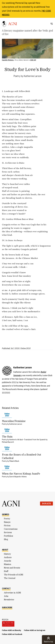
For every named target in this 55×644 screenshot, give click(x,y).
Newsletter (9, 600)
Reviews (8, 532)
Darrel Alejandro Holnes (18, 477)
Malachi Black (14, 461)
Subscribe (7, 607)
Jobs (6, 596)
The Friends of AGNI (14, 575)
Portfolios (8, 536)
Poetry (17, 76)
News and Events (12, 568)
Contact (6, 588)
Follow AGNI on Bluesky (11, 630)
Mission (8, 564)
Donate (46, 504)
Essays (7, 522)
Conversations (11, 529)
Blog (6, 539)
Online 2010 (7, 415)
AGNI (11, 504)
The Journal (10, 578)
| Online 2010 (25, 348)
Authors (8, 557)
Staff (6, 571)
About (5, 550)
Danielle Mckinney (8, 60)
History (7, 554)
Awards (7, 561)
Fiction (7, 525)
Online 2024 (7, 430)
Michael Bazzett (8, 442)
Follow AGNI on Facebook (12, 634)
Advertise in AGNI (12, 593)
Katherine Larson (33, 76)
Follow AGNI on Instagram (35, 630)
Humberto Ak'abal (16, 440)
